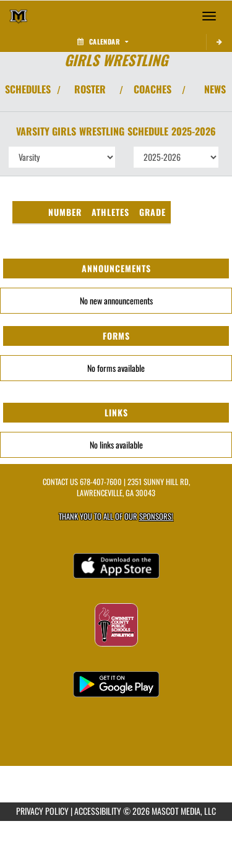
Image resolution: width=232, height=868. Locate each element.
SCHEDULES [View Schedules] (28, 89)
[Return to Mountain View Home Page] (19, 16)
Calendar (103, 41)
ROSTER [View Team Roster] (90, 89)
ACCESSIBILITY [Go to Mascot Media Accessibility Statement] (98, 811)
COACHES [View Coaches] (153, 89)
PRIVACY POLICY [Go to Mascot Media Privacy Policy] (42, 811)
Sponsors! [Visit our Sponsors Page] (156, 516)
